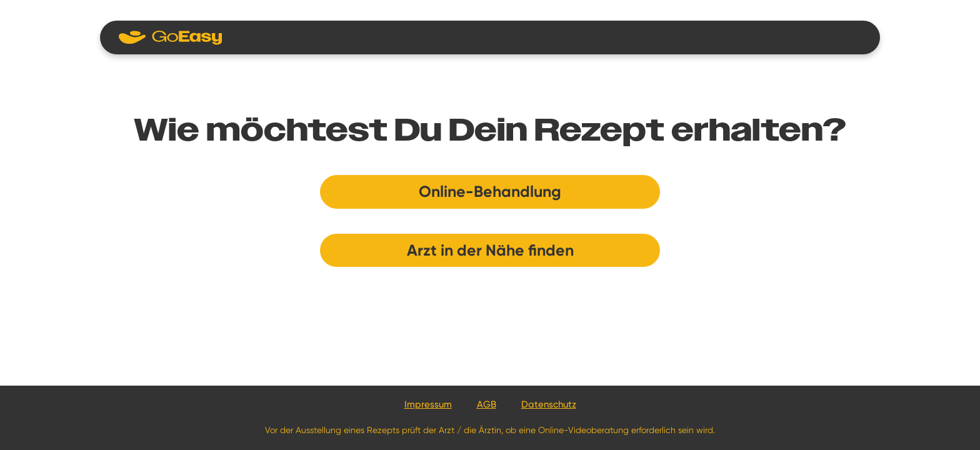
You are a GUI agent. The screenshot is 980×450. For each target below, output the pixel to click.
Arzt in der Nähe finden (490, 250)
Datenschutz (549, 404)
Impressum (428, 404)
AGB (487, 404)
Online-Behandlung (490, 192)
